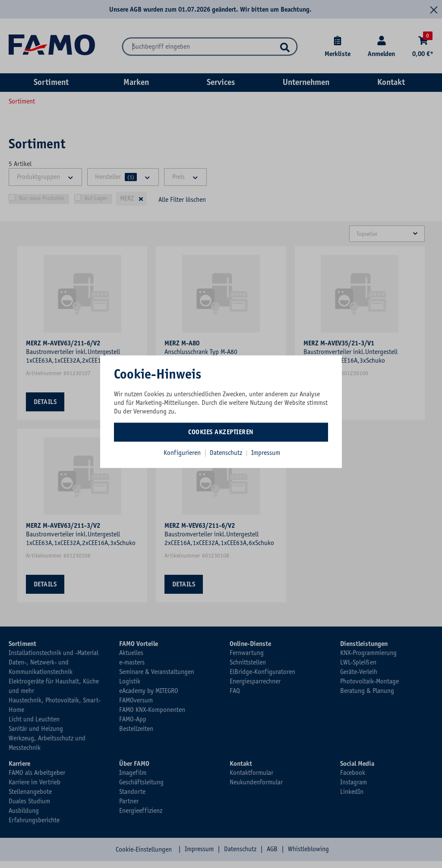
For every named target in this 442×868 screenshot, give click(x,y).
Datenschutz (227, 453)
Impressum (266, 453)
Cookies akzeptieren (221, 432)
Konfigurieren (182, 453)
